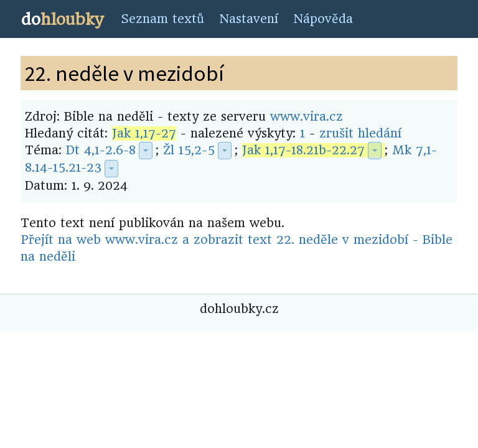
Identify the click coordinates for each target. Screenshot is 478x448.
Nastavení (249, 19)
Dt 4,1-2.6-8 (101, 150)
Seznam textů (162, 19)
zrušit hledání (360, 133)
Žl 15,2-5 (189, 150)
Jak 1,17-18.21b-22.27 (303, 150)
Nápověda (323, 19)
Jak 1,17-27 (144, 133)
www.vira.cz (307, 117)
